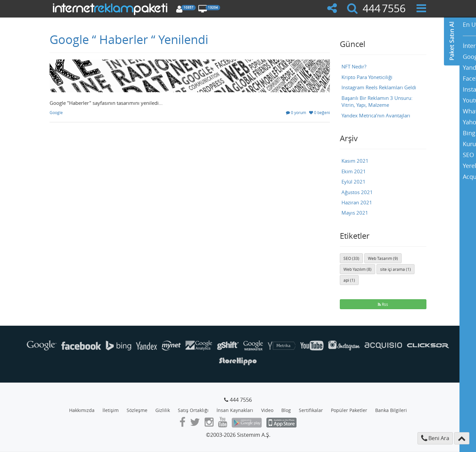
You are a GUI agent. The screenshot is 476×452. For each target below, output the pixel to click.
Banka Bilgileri (391, 410)
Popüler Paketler (349, 410)
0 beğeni (319, 112)
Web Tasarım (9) (383, 258)
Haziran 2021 (357, 202)
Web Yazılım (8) (357, 269)
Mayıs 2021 (355, 213)
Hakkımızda (82, 410)
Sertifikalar (311, 410)
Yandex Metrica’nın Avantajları (376, 115)
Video (267, 410)
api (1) (349, 280)
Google (56, 112)
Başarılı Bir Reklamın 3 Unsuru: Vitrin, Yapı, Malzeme (377, 101)
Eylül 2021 (354, 182)
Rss (383, 304)
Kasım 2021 (355, 161)
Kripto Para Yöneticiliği (367, 77)
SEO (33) (351, 258)
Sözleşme (137, 410)
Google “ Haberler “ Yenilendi (129, 39)
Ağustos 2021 (357, 192)
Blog (286, 410)
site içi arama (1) (396, 269)
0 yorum (296, 112)
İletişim (111, 410)
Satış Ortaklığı (193, 410)
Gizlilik (163, 410)
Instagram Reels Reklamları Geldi (379, 87)
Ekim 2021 (354, 171)
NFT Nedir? (354, 66)
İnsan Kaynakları (235, 410)
